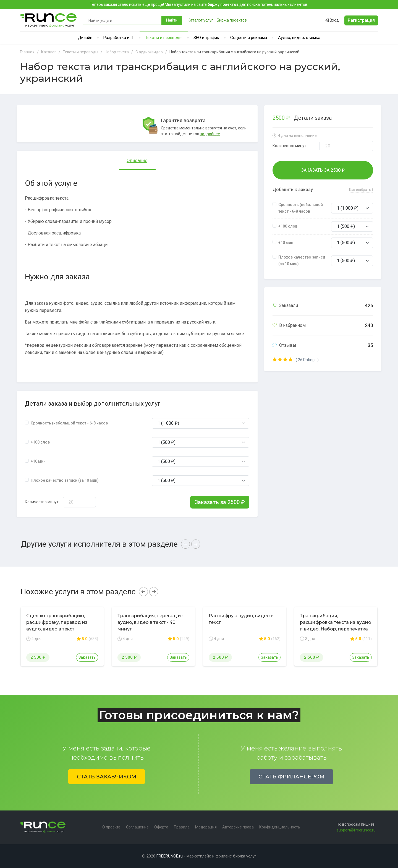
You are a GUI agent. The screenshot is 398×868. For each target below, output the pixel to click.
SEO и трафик (206, 38)
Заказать (87, 657)
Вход (332, 20)
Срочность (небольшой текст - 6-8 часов (69, 423)
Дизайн (85, 38)
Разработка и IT (119, 38)
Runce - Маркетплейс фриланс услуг (49, 20)
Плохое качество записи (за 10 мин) (65, 480)
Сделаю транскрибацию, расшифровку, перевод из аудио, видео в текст (57, 622)
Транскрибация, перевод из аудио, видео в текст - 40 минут (150, 622)
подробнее (210, 134)
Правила (182, 827)
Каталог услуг (200, 20)
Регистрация (361, 20)
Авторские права (238, 827)
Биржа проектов (232, 20)
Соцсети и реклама (249, 38)
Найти (172, 20)
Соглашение (137, 827)
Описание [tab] (137, 160)
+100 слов (40, 442)
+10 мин (38, 461)
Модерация (206, 827)
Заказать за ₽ (220, 502)
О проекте (111, 827)
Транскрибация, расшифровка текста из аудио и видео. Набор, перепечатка (336, 622)
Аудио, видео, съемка (299, 38)
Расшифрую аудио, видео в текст (241, 619)
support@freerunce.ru (356, 830)
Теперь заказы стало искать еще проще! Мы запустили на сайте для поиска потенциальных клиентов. (199, 4)
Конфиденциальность (280, 827)
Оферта (161, 827)
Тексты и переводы (164, 38)
